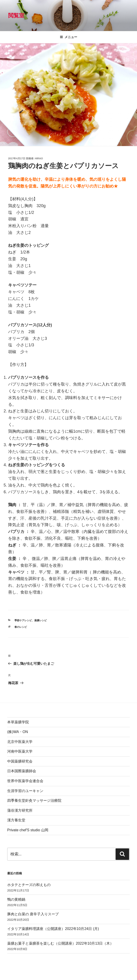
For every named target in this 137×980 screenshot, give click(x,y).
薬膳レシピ (41, 620)
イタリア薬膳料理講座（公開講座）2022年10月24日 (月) (53, 929)
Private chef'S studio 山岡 (28, 830)
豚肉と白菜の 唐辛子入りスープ (33, 914)
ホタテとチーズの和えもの (29, 885)
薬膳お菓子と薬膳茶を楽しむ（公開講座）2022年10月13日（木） (60, 943)
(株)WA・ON (18, 732)
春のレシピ (21, 627)
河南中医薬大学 (20, 751)
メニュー (68, 37)
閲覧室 (16, 15)
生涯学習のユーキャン (25, 791)
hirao (39, 158)
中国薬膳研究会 (20, 761)
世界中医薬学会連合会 (25, 781)
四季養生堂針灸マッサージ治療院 (34, 801)
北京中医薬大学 (20, 742)
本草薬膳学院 (18, 722)
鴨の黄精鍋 (16, 899)
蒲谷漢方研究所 (20, 810)
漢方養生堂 (16, 820)
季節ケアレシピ (23, 620)
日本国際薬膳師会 (22, 771)
